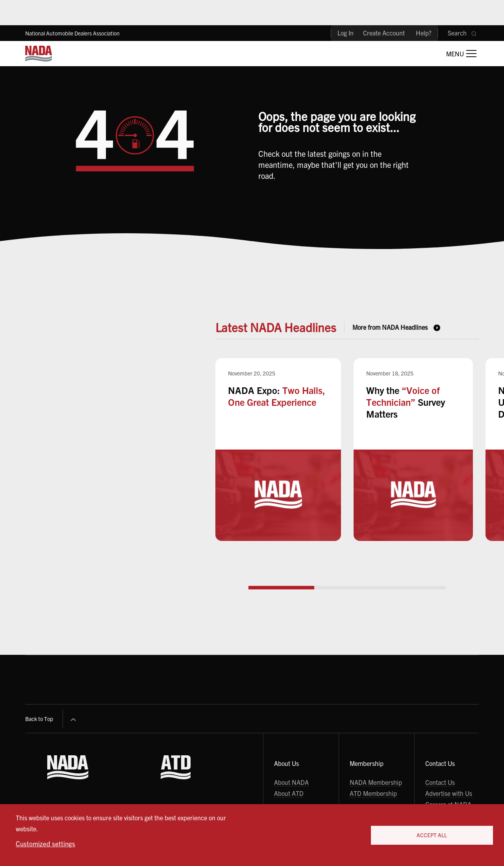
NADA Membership (376, 782)
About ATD (289, 793)
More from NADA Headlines (390, 327)
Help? (424, 33)
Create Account (384, 33)
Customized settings (45, 843)
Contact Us (440, 782)
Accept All (432, 835)
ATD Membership (373, 793)
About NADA (291, 782)
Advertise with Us (449, 793)
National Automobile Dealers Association (72, 33)
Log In (346, 33)
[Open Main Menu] (461, 54)
